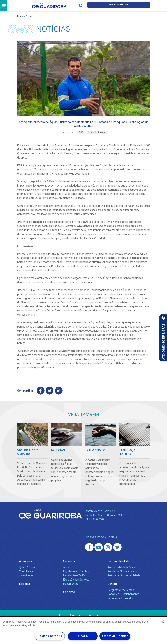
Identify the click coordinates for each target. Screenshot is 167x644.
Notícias (30, 17)
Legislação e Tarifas (75, 582)
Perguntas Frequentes (121, 596)
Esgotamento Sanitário (77, 578)
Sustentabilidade (119, 568)
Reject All (83, 636)
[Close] (163, 622)
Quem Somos (27, 574)
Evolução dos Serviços (76, 586)
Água (66, 574)
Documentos (71, 590)
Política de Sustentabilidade (124, 582)
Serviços (69, 568)
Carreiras (69, 598)
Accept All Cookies (115, 636)
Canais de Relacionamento (123, 600)
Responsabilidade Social (122, 574)
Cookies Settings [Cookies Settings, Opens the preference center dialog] (50, 636)
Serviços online (119, 6)
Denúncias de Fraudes (121, 604)
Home (20, 17)
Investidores (26, 582)
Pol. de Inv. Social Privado (122, 578)
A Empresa (26, 568)
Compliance (26, 578)
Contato (113, 590)
